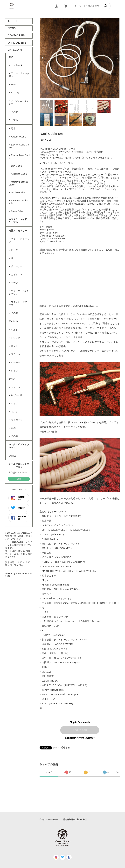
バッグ (14, 403)
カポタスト (17, 274)
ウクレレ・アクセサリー (19, 303)
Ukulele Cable (18, 193)
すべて (49, 772)
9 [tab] (90, 120)
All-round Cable (19, 174)
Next (117, 58)
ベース (14, 84)
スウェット (17, 354)
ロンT (14, 346)
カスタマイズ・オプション (19, 446)
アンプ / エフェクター (19, 102)
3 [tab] (75, 106)
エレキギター (18, 65)
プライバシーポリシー (48, 820)
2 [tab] (61, 106)
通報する (65, 747)
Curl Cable (16, 166)
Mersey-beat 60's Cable (19, 183)
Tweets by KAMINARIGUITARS (19, 575)
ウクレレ (16, 93)
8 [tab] (75, 120)
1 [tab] (47, 106)
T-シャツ (15, 338)
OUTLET (13, 456)
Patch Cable (17, 211)
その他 (14, 112)
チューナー (17, 266)
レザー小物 (17, 395)
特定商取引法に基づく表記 (75, 820)
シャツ (14, 370)
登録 (19, 479)
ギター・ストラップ (19, 240)
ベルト (14, 330)
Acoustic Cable (19, 137)
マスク (14, 412)
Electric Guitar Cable (19, 146)
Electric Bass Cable (19, 157)
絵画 (13, 428)
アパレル (13, 321)
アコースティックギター (19, 75)
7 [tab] (61, 120)
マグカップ (17, 420)
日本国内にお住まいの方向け (80, 738)
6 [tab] (47, 120)
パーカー (16, 362)
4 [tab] (90, 106)
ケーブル (13, 120)
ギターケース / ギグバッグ (19, 292)
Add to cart (80, 730)
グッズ (12, 379)
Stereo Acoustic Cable (19, 202)
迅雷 (13, 129)
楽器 (11, 57)
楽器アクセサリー (18, 231)
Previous (43, 58)
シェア (56, 747)
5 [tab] (104, 106)
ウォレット (17, 387)
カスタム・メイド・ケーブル (19, 221)
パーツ (14, 283)
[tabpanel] (80, 58)
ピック (14, 250)
